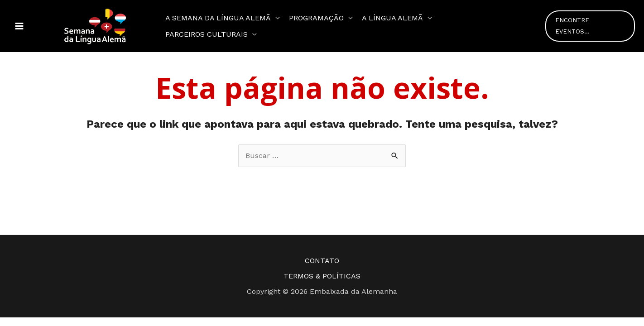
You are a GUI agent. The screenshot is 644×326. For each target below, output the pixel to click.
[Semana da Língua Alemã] (95, 26)
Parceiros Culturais (207, 34)
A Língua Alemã (392, 18)
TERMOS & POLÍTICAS (322, 276)
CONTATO (322, 261)
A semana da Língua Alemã (218, 18)
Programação (316, 18)
